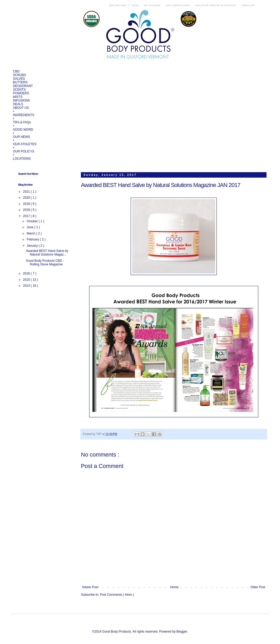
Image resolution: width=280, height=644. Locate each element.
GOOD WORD (23, 130)
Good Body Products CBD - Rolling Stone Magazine (45, 263)
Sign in (200, 5)
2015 (27, 280)
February (33, 239)
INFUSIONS (21, 100)
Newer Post (90, 587)
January (33, 246)
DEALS (18, 104)
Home (135, 5)
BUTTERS (20, 82)
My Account (152, 5)
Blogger (182, 632)
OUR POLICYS (24, 151)
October (33, 221)
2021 (27, 192)
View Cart (248, 5)
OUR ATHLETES (25, 144)
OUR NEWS (22, 137)
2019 (27, 204)
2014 (27, 286)
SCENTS (19, 90)
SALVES (19, 79)
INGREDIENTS (24, 115)
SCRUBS (19, 75)
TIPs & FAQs (22, 122)
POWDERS (21, 93)
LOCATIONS (22, 159)
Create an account (223, 5)
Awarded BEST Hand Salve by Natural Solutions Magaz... (47, 253)
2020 (27, 198)
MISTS (18, 97)
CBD (16, 71)
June (30, 227)
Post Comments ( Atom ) (117, 595)
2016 (27, 273)
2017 (27, 216)
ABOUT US (21, 108)
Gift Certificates (178, 5)
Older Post (258, 587)
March (31, 233)
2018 (27, 210)
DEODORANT (23, 86)
